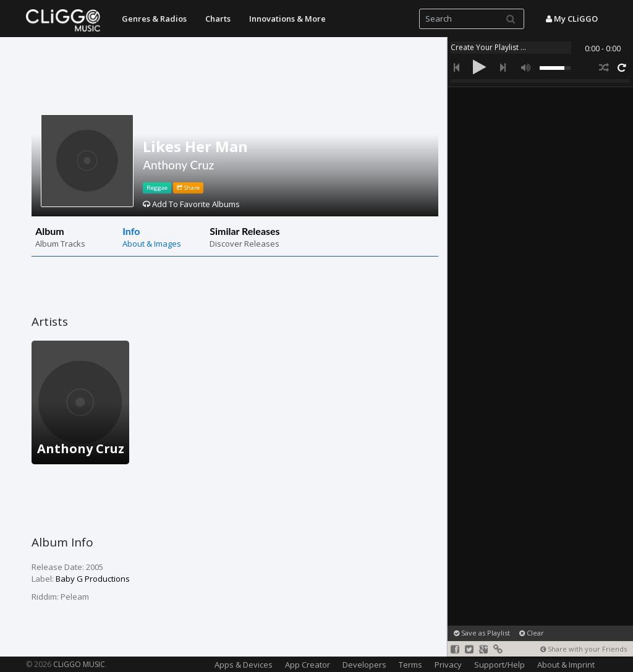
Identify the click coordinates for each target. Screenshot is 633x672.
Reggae (157, 188)
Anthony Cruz (178, 165)
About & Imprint (566, 665)
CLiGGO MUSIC (79, 664)
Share (188, 188)
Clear (532, 633)
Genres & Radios (154, 19)
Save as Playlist (482, 633)
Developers (364, 665)
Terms (410, 665)
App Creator (308, 665)
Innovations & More (287, 19)
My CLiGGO (572, 19)
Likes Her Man (195, 146)
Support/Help (499, 665)
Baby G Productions (93, 579)
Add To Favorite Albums (191, 204)
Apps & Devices (244, 665)
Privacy (448, 665)
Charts (218, 19)
